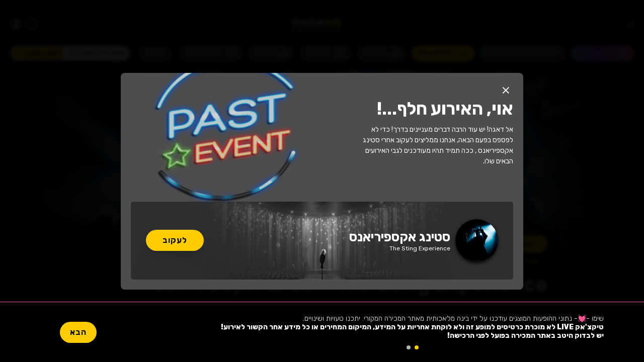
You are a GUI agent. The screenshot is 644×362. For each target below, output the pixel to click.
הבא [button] (78, 332)
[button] (506, 90)
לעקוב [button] (175, 240)
